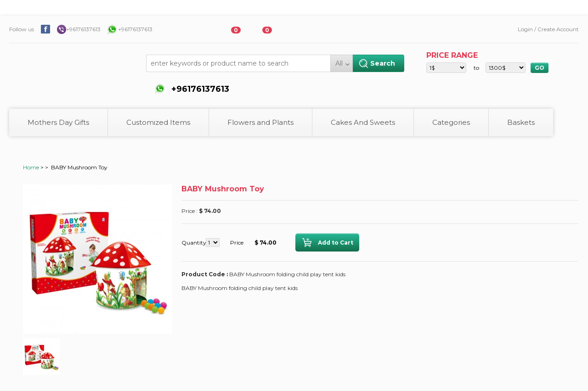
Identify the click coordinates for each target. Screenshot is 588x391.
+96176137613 (83, 29)
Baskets (521, 122)
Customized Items (158, 122)
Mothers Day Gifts (58, 122)
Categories (451, 122)
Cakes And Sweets (363, 122)
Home (31, 167)
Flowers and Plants (260, 122)
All (339, 63)
